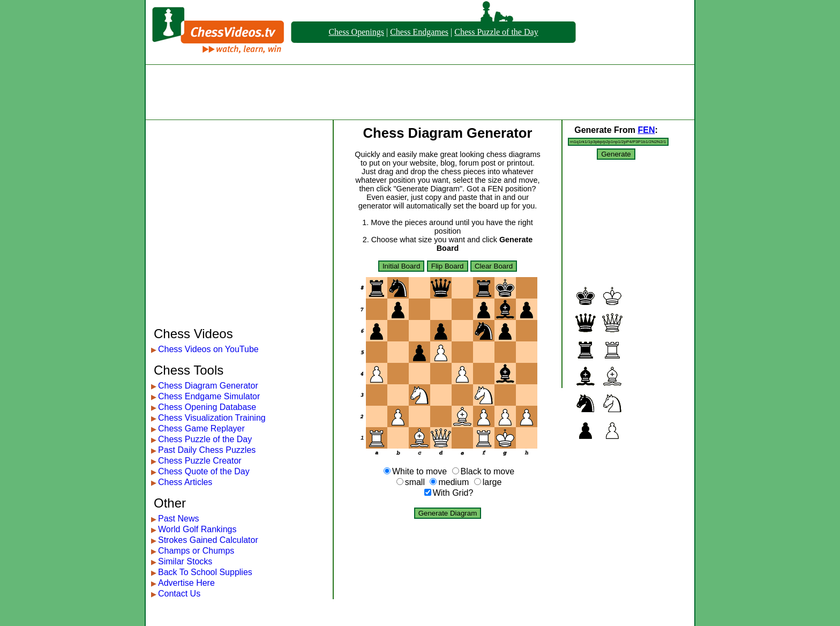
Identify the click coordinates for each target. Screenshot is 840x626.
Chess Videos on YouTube (208, 349)
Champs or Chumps (196, 551)
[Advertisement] (420, 92)
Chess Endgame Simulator (209, 396)
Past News (178, 519)
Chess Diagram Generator (208, 386)
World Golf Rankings (197, 529)
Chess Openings (356, 32)
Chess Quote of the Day (204, 471)
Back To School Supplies (205, 572)
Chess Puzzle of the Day (496, 32)
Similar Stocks (185, 561)
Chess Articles (185, 482)
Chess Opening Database (207, 407)
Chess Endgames (419, 32)
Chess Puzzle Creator (200, 461)
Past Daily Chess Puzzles (207, 450)
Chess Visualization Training (212, 418)
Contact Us (179, 594)
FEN (646, 130)
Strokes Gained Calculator (208, 540)
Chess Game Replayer (201, 428)
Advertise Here (186, 583)
